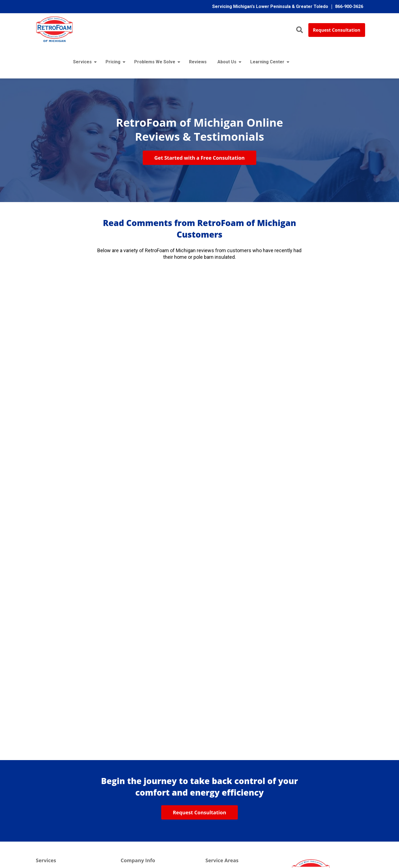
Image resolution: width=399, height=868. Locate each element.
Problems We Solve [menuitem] (155, 63)
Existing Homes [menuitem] (51, 742)
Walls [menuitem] (41, 799)
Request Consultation (337, 30)
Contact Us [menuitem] (131, 810)
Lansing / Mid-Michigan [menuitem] (228, 754)
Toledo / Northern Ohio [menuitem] (227, 799)
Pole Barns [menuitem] (46, 765)
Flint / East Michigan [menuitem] (225, 742)
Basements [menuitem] (47, 822)
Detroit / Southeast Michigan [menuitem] (233, 787)
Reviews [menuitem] (198, 63)
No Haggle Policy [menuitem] (138, 765)
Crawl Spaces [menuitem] (49, 810)
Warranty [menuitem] (129, 776)
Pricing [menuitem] (113, 63)
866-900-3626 (304, 781)
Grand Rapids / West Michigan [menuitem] (234, 765)
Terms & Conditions (263, 847)
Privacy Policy (229, 847)
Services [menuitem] (82, 63)
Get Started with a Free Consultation (199, 159)
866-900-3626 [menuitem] (349, 6)
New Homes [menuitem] (48, 754)
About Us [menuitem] (227, 63)
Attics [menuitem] (41, 787)
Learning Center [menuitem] (267, 63)
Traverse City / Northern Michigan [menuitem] (238, 776)
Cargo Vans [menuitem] (47, 776)
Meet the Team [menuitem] (135, 754)
